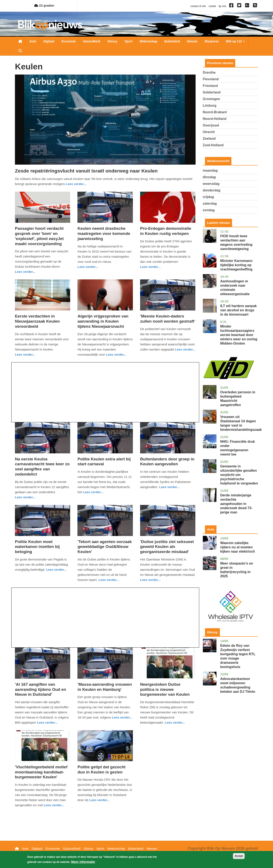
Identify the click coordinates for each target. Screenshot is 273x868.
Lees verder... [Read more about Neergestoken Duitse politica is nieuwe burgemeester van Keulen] (175, 722)
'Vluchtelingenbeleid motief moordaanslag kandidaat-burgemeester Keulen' (41, 772)
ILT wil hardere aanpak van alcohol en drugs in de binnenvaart (238, 310)
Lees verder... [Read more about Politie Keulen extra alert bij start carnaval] (93, 492)
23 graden (44, 5)
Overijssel (211, 125)
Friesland (210, 86)
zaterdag (210, 203)
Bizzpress (212, 41)
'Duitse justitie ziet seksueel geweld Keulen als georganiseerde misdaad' (167, 547)
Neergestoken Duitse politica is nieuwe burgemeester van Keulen (165, 689)
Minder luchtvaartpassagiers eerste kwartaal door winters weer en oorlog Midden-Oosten (239, 335)
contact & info (198, 6)
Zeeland (209, 139)
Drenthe (209, 73)
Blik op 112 (235, 41)
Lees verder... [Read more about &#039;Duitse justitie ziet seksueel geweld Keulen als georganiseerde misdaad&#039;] (150, 580)
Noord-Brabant (215, 112)
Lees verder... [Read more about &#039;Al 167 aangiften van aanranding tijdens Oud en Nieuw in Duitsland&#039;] (47, 722)
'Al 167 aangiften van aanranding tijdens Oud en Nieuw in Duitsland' (41, 689)
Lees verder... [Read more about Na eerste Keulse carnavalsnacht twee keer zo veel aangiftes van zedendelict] (25, 497)
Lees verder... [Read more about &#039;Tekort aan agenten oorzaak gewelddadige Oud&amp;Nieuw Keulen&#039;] (109, 580)
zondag (209, 210)
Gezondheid (91, 41)
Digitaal (49, 41)
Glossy (113, 41)
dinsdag (209, 177)
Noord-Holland (215, 119)
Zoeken (20, 51)
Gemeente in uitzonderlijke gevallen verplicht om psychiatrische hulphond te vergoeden (239, 475)
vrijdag (208, 197)
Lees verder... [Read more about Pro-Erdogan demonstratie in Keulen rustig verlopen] (150, 267)
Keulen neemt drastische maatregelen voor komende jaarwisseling (104, 234)
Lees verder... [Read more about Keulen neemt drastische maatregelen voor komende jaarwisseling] (88, 267)
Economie (69, 41)
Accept (239, 857)
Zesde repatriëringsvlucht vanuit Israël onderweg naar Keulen (86, 171)
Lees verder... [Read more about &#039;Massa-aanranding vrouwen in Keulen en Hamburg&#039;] (122, 717)
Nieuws (192, 41)
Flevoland (211, 79)
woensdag (211, 184)
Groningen (211, 99)
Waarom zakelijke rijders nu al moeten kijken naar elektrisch (237, 547)
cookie (212, 6)
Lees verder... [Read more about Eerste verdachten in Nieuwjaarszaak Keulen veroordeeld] (25, 354)
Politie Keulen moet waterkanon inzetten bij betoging (37, 547)
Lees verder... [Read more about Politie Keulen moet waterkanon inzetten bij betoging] (56, 570)
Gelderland (212, 92)
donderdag (212, 190)
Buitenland (172, 41)
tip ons (222, 6)
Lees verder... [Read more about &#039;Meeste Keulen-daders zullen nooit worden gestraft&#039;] (185, 349)
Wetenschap (148, 41)
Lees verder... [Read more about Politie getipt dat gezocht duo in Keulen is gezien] (100, 800)
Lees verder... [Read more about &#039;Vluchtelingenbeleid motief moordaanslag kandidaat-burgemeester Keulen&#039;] (54, 805)
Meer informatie (83, 862)
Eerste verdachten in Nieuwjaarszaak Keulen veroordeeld (37, 321)
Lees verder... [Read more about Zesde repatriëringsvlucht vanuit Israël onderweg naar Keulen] (76, 184)
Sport (129, 41)
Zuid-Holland (213, 145)
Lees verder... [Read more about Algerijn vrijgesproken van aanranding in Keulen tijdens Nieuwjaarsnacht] (116, 354)
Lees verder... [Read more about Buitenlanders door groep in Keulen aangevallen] (169, 487)
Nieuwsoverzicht (20, 41)
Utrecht (209, 132)
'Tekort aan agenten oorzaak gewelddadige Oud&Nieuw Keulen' (105, 547)
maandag (210, 170)
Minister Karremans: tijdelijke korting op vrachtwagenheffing (237, 265)
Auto (33, 41)
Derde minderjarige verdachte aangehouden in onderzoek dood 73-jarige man (236, 504)
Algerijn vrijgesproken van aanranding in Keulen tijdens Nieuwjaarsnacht (103, 321)
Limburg (210, 106)
